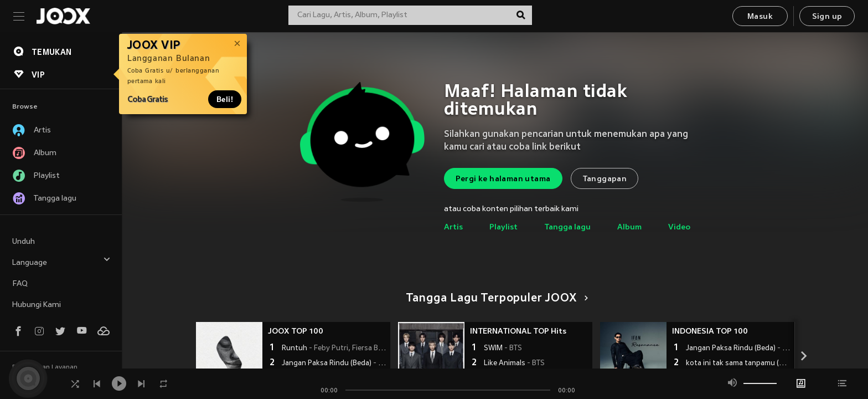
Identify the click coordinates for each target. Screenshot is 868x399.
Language (61, 261)
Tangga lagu (567, 227)
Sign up (827, 17)
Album (629, 227)
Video (679, 227)
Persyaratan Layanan (45, 367)
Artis (453, 227)
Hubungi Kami (37, 305)
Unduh (24, 242)
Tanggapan (605, 179)
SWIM (503, 349)
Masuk (760, 17)
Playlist (503, 227)
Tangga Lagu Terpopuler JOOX (495, 299)
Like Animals (514, 364)
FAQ (20, 284)
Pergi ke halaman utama (503, 179)
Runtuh (335, 349)
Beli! (225, 99)
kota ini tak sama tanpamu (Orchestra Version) (739, 364)
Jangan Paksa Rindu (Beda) (335, 364)
